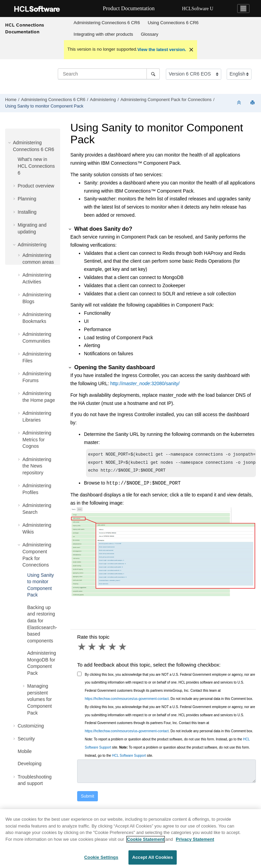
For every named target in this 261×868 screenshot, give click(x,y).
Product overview (36, 186)
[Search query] (109, 74)
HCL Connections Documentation (25, 28)
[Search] (153, 74)
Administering (103, 100)
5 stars (123, 649)
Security (26, 739)
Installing (27, 212)
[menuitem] (107, 23)
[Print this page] (253, 103)
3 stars (103, 649)
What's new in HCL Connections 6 (36, 166)
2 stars (92, 649)
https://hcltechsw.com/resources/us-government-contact (127, 701)
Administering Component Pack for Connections (166, 100)
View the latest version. (162, 50)
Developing (30, 764)
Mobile (25, 751)
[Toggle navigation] (243, 9)
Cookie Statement (146, 842)
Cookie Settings (101, 860)
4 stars (113, 649)
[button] (10, 143)
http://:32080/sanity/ (145, 383)
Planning (27, 199)
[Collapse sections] (240, 103)
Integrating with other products (103, 34)
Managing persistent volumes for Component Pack (39, 699)
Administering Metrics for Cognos (37, 439)
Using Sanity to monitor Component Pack (44, 106)
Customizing (31, 726)
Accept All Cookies (153, 860)
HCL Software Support (129, 758)
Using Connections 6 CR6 (173, 23)
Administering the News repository (37, 466)
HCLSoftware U (198, 9)
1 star (82, 649)
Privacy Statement (195, 842)
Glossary (150, 34)
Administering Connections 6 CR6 (107, 23)
